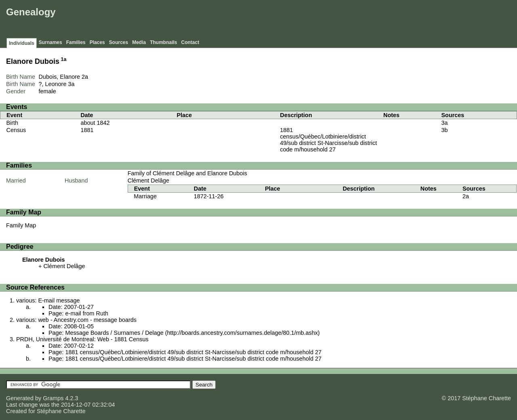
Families (76, 42)
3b (445, 130)
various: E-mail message (48, 300)
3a (71, 84)
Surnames (50, 42)
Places (97, 42)
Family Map (21, 225)
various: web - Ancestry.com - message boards (76, 320)
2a (85, 77)
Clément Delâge (148, 181)
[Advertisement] (368, 20)
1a (64, 59)
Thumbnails (163, 42)
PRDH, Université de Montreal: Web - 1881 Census (82, 339)
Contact (190, 42)
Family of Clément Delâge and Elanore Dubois (187, 173)
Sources (119, 42)
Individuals (22, 43)
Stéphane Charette (61, 411)
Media (139, 42)
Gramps (53, 398)
